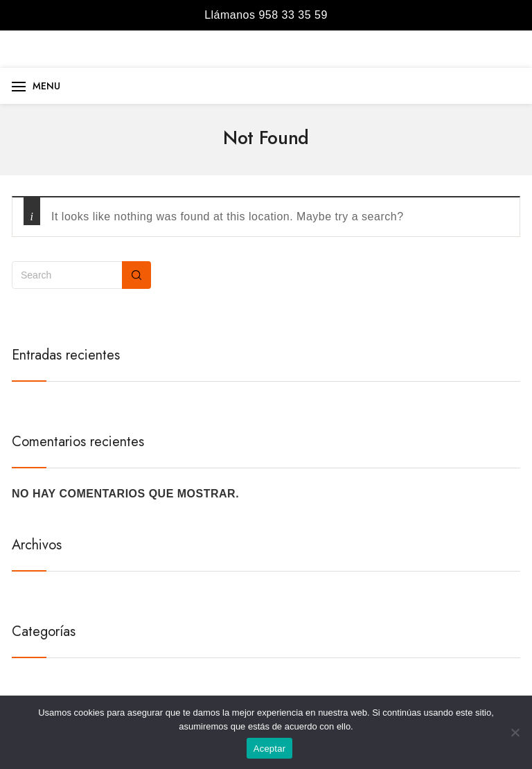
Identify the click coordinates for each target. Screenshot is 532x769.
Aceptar (270, 749)
